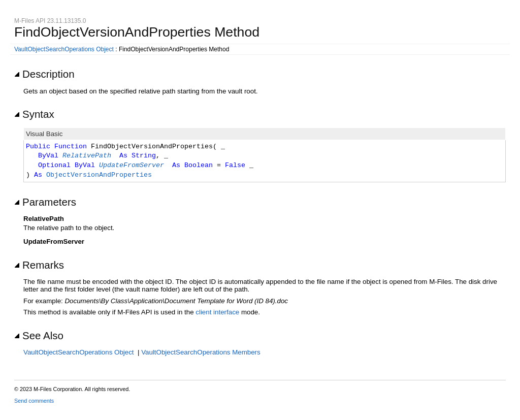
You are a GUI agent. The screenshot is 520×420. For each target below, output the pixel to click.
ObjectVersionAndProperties (99, 175)
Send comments (34, 401)
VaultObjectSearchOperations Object (64, 49)
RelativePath (87, 156)
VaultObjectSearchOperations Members (201, 352)
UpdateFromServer (132, 166)
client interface (217, 312)
